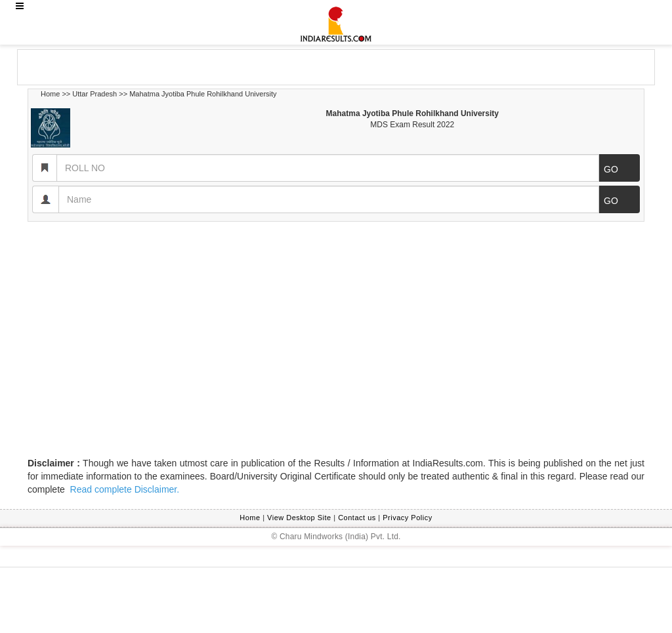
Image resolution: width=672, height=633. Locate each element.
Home (50, 94)
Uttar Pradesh (94, 94)
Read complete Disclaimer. (123, 489)
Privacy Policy (407, 518)
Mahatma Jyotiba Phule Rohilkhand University (203, 94)
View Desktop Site (299, 518)
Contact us (357, 518)
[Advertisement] (123, 66)
